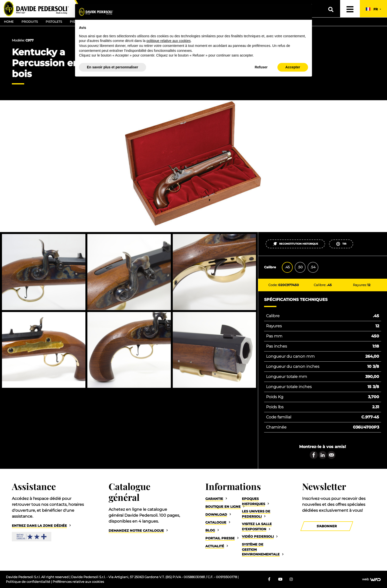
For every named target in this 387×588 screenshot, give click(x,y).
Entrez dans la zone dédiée (39, 526)
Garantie (214, 499)
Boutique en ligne (223, 507)
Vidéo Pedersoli (258, 537)
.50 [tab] (300, 267)
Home (9, 22)
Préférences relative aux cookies (78, 582)
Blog (210, 530)
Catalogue (216, 522)
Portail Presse (220, 538)
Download (216, 515)
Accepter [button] (293, 67)
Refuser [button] (261, 67)
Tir (341, 244)
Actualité (215, 546)
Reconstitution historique (295, 244)
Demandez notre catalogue (136, 531)
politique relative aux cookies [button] (168, 41)
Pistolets (54, 22)
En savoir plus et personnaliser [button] (113, 67)
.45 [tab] (287, 267)
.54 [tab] (313, 267)
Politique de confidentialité (28, 582)
